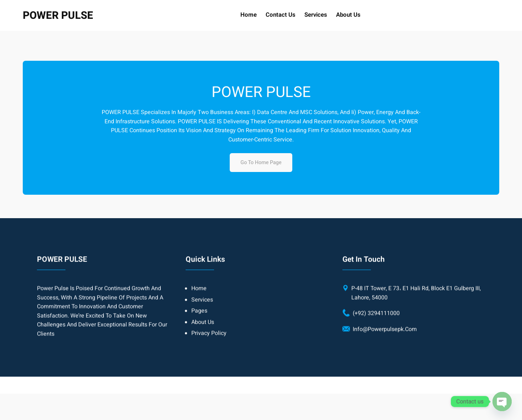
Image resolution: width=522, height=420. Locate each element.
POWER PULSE (58, 15)
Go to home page (261, 163)
